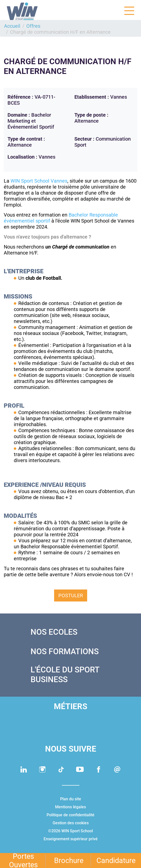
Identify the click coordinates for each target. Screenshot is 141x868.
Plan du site (71, 799)
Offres (33, 26)
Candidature (116, 861)
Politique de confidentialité (70, 815)
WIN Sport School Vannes (39, 181)
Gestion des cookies (71, 823)
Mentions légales (70, 807)
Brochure (69, 861)
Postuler (71, 595)
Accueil (12, 26)
